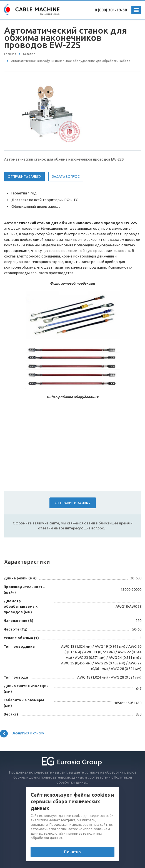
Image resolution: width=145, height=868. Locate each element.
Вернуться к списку (22, 734)
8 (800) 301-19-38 (111, 10)
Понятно (72, 852)
